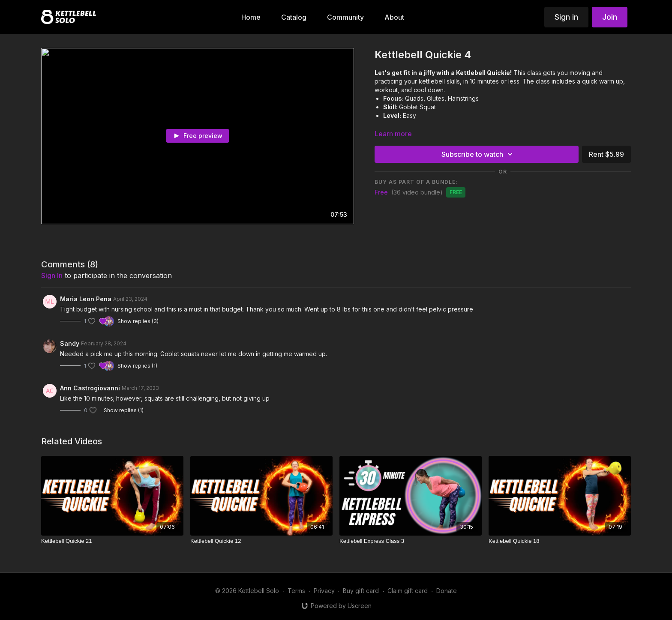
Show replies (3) (138, 321)
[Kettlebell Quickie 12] (261, 541)
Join (610, 17)
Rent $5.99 (606, 154)
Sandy (70, 343)
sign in (52, 276)
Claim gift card (408, 591)
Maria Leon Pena (86, 299)
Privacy (324, 591)
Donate (447, 591)
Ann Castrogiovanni (90, 388)
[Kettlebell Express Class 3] (411, 541)
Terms (296, 591)
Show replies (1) (137, 366)
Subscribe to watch (478, 154)
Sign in (566, 17)
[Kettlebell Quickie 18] (560, 541)
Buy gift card (361, 591)
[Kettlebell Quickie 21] (112, 541)
